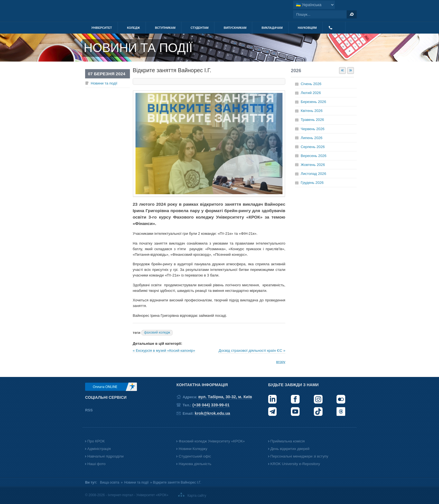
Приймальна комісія (288, 441)
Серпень (313, 147)
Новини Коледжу (193, 449)
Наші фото (96, 464)
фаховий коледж (157, 332)
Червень (313, 129)
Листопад (313, 174)
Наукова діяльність (195, 464)
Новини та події (104, 83)
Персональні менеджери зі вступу (299, 456)
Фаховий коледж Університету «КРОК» (212, 441)
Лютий (311, 93)
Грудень (312, 183)
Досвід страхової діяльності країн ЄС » (252, 351)
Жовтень (313, 165)
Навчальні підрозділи (106, 456)
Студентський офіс (195, 456)
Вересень (314, 156)
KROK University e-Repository (295, 464)
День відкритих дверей (290, 449)
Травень (312, 120)
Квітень (312, 111)
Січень (311, 84)
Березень (313, 102)
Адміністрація (99, 449)
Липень (312, 138)
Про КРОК (96, 441)
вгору (281, 362)
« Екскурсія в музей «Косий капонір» (164, 351)
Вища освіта (110, 482)
